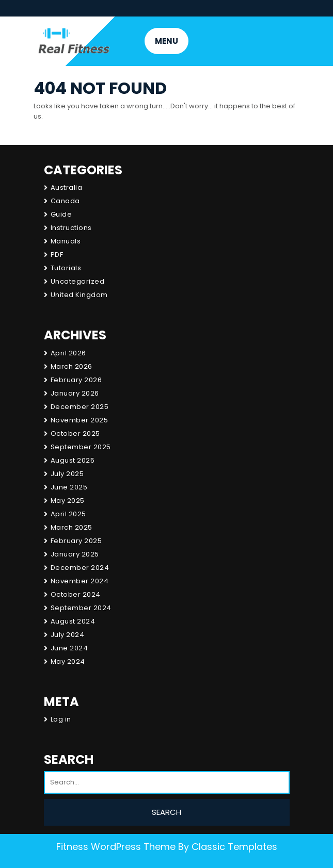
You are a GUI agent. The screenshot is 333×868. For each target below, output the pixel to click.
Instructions (71, 228)
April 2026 (68, 353)
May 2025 (68, 501)
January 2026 (75, 393)
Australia (67, 187)
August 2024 (73, 621)
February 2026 (76, 380)
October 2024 (76, 594)
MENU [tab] (166, 41)
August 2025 (73, 460)
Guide (61, 214)
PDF (57, 255)
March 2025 (72, 527)
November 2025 (80, 420)
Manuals (66, 241)
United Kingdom (79, 295)
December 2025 (80, 407)
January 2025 (75, 554)
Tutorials (66, 268)
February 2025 (76, 541)
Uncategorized (78, 281)
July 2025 (67, 474)
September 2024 (81, 608)
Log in (61, 719)
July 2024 (68, 635)
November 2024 (80, 581)
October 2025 (75, 433)
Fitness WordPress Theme (116, 847)
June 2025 (69, 487)
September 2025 (81, 447)
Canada (65, 201)
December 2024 (80, 568)
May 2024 (68, 661)
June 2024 (69, 648)
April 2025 (68, 514)
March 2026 (72, 366)
